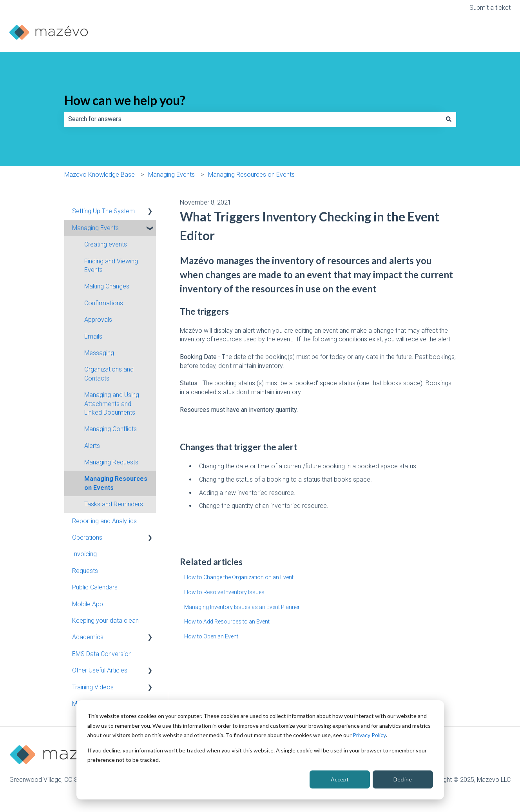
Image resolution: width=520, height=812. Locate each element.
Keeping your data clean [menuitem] (105, 621)
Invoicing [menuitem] (84, 554)
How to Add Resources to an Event (227, 622)
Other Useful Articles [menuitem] (100, 670)
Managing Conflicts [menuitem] (111, 429)
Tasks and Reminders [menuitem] (114, 504)
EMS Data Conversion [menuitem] (102, 654)
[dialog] (260, 750)
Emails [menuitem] (93, 336)
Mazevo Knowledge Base (100, 175)
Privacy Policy (369, 735)
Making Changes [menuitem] (107, 286)
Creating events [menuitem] (106, 244)
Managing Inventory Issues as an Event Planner (242, 607)
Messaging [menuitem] (99, 353)
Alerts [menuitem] (92, 446)
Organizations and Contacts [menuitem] (109, 374)
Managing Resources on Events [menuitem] (116, 483)
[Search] (449, 119)
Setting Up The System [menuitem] (103, 211)
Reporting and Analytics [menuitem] (104, 521)
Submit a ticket (490, 8)
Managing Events (171, 175)
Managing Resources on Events (251, 175)
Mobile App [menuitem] (88, 604)
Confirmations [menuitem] (104, 303)
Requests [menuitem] (85, 571)
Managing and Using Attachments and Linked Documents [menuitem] (112, 404)
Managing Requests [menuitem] (111, 462)
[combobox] (253, 119)
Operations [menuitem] (87, 537)
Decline (403, 779)
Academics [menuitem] (88, 637)
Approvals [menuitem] (98, 320)
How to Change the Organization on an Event (239, 577)
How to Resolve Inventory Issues (224, 592)
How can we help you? (125, 100)
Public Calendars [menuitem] (95, 587)
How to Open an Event (211, 636)
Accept (340, 779)
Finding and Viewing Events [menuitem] (111, 266)
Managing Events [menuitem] (95, 228)
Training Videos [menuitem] (93, 687)
